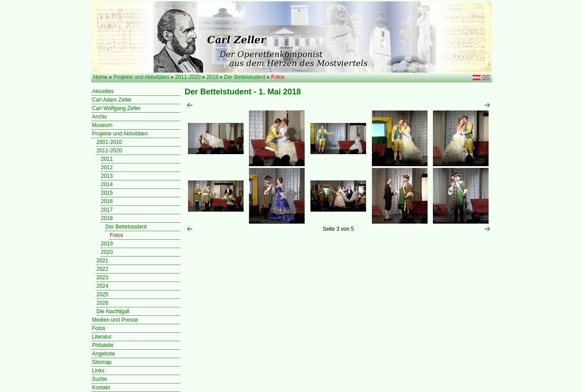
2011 (107, 159)
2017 (107, 210)
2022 (103, 269)
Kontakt (101, 388)
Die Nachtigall (113, 311)
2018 (212, 77)
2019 (107, 244)
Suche (100, 379)
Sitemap (102, 362)
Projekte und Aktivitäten (141, 77)
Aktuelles (103, 91)
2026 (103, 303)
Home (101, 77)
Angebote (104, 354)
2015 (107, 193)
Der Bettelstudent (245, 77)
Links (98, 371)
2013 (107, 176)
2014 (107, 184)
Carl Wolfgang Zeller (116, 108)
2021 (103, 261)
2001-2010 (109, 142)
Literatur (102, 337)
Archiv (100, 117)
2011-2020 (188, 77)
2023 (103, 278)
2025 (103, 294)
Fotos (117, 235)
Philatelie (103, 345)
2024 (103, 286)
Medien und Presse (115, 320)
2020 (107, 252)
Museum (102, 125)
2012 (107, 167)
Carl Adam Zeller (112, 100)
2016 (107, 201)
